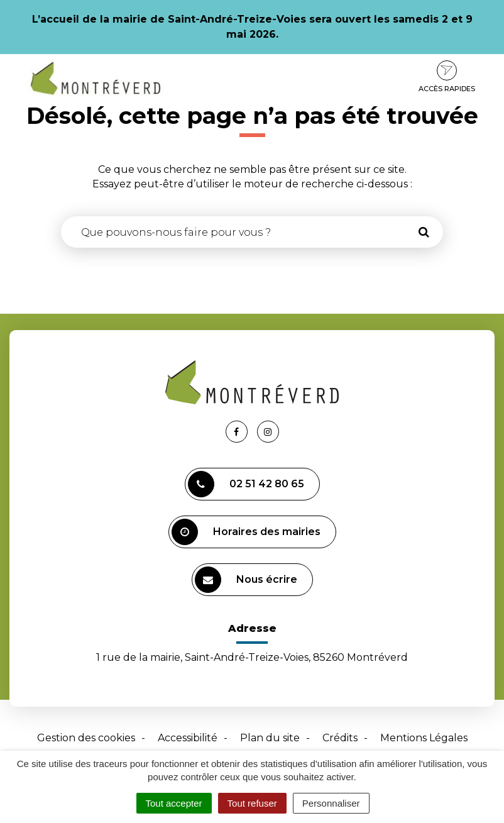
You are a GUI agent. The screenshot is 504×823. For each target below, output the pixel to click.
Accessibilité (188, 738)
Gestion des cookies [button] (86, 738)
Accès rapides (447, 77)
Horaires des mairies (246, 532)
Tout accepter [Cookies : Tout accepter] (174, 803)
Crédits (340, 738)
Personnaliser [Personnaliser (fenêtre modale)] (331, 803)
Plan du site (270, 738)
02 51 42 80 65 (246, 484)
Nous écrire (246, 580)
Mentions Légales (424, 738)
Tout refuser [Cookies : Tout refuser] (252, 803)
